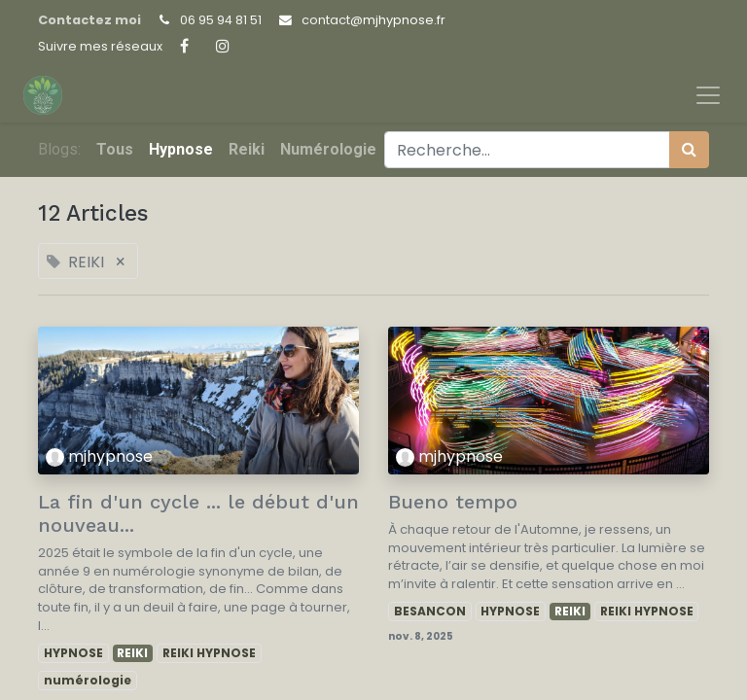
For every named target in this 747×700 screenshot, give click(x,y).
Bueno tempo (453, 502)
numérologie (88, 680)
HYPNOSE (73, 653)
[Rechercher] (689, 150)
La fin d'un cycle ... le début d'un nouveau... (198, 513)
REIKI (132, 653)
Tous (115, 149)
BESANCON (430, 611)
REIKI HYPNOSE (209, 653)
